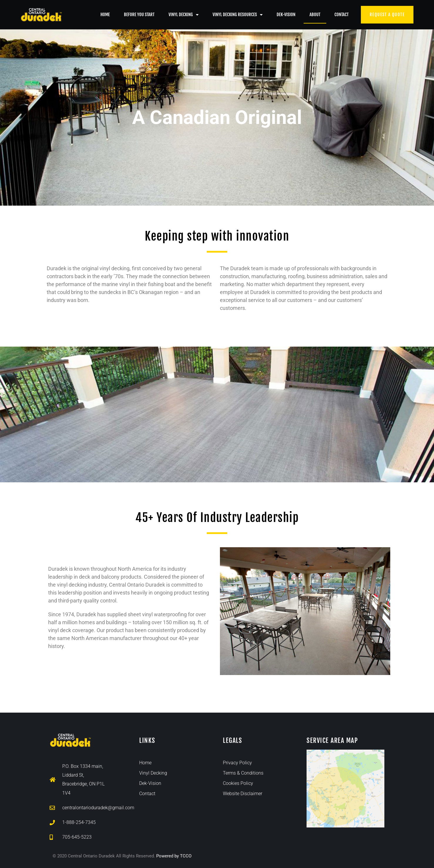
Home (105, 15)
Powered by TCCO (174, 856)
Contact (342, 15)
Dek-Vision (286, 15)
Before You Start (139, 15)
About (315, 15)
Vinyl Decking (184, 15)
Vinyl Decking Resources (238, 15)
